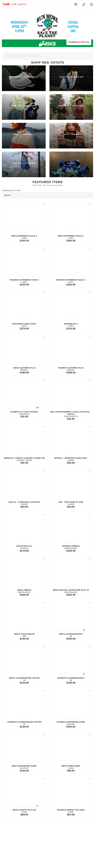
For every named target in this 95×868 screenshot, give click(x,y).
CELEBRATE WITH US (79, 42)
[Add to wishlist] (44, 205)
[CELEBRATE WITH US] (48, 29)
